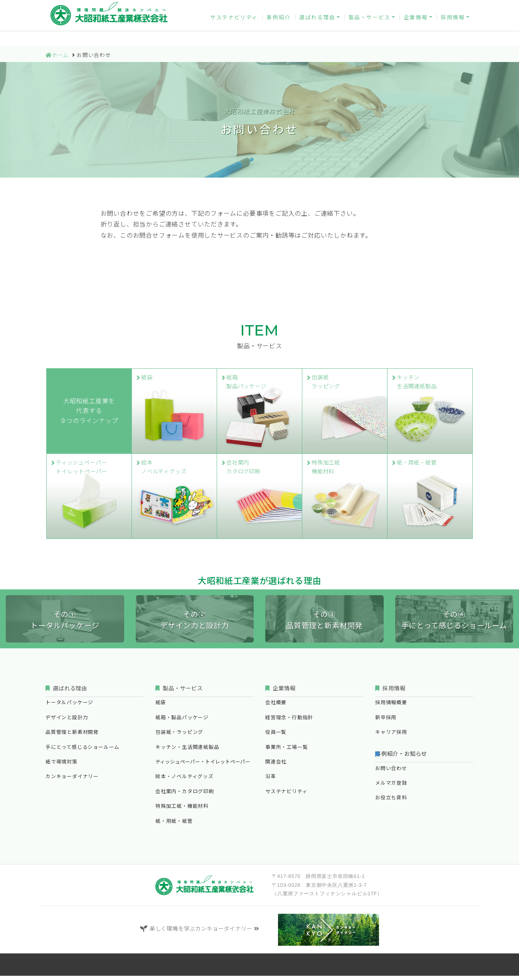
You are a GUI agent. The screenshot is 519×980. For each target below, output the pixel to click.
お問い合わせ (345, 7)
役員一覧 (276, 737)
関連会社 (276, 766)
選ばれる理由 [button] (317, 26)
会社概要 (276, 707)
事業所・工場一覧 (286, 751)
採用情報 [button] (453, 26)
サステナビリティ (234, 26)
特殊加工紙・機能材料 (182, 811)
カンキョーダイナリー (283, 7)
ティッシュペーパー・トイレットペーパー (203, 766)
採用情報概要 (391, 707)
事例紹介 (278, 26)
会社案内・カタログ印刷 (185, 796)
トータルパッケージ (69, 707)
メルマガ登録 (396, 7)
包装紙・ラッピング (179, 737)
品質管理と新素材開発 (72, 737)
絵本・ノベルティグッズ (185, 781)
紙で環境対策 (62, 766)
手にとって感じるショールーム (83, 751)
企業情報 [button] (416, 26)
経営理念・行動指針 (289, 722)
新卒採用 (386, 722)
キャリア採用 (391, 737)
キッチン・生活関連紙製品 (187, 751)
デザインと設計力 (67, 722)
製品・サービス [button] (370, 26)
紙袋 (161, 707)
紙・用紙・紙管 (174, 825)
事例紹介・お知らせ (408, 758)
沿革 (271, 781)
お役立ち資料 (448, 7)
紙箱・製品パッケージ (182, 722)
